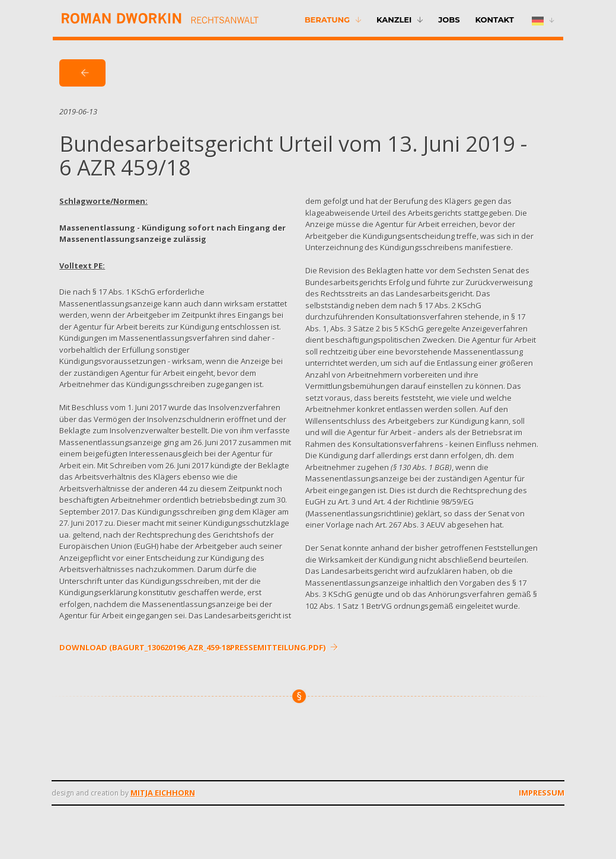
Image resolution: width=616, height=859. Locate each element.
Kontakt (494, 20)
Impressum (542, 793)
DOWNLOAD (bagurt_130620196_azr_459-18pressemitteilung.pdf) (199, 647)
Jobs (449, 20)
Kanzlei (394, 20)
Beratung (327, 20)
